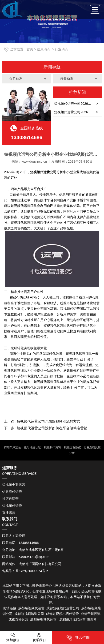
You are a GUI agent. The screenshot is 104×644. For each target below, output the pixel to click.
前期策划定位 (12, 447)
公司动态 (16, 79)
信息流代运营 (12, 492)
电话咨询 (78, 638)
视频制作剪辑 (52, 447)
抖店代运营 (10, 499)
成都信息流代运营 (72, 619)
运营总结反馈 (92, 447)
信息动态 (44, 49)
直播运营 (9, 513)
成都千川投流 (91, 614)
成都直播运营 (18, 619)
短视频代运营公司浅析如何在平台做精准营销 (52, 428)
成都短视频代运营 (31, 608)
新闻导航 (52, 67)
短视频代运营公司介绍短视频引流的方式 (48, 421)
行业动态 (67, 79)
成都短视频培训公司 (29, 614)
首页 (30, 49)
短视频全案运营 (14, 485)
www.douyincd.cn (34, 161)
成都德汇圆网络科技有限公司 (40, 564)
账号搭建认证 (32, 447)
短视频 (58, 608)
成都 (50, 608)
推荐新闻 (77, 92)
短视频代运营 (12, 506)
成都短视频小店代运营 (62, 614)
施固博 (92, 619)
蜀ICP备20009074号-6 (32, 571)
